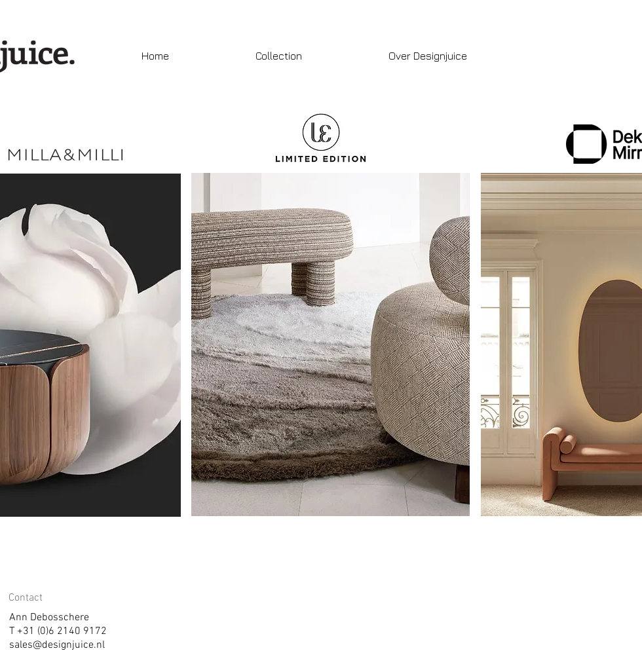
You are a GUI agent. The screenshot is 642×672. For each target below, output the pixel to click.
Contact (26, 598)
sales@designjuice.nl (57, 645)
